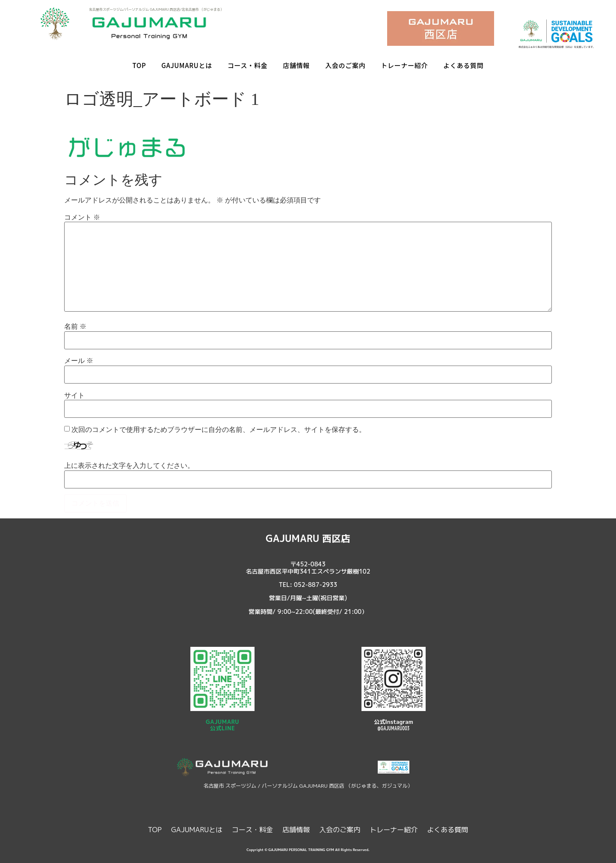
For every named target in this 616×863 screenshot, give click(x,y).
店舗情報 (296, 65)
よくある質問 (463, 65)
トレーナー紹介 (404, 65)
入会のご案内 (345, 65)
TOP (139, 65)
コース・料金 (247, 65)
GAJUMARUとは (187, 65)
